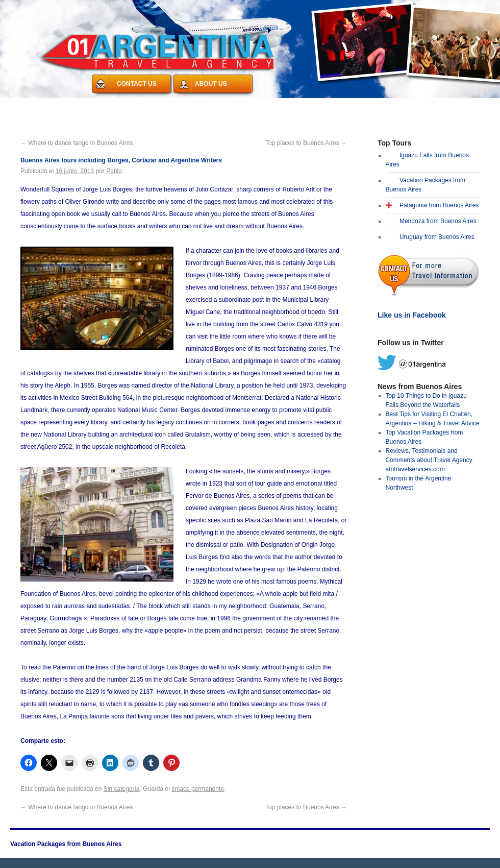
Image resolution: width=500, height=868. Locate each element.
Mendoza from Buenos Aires (438, 221)
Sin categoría (122, 789)
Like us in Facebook (412, 315)
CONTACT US (137, 84)
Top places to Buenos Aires (306, 143)
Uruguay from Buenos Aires (437, 237)
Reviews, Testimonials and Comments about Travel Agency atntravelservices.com (429, 460)
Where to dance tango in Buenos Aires (77, 143)
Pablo (114, 171)
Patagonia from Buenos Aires (439, 205)
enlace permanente (198, 789)
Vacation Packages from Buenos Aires (77, 104)
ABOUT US (211, 84)
